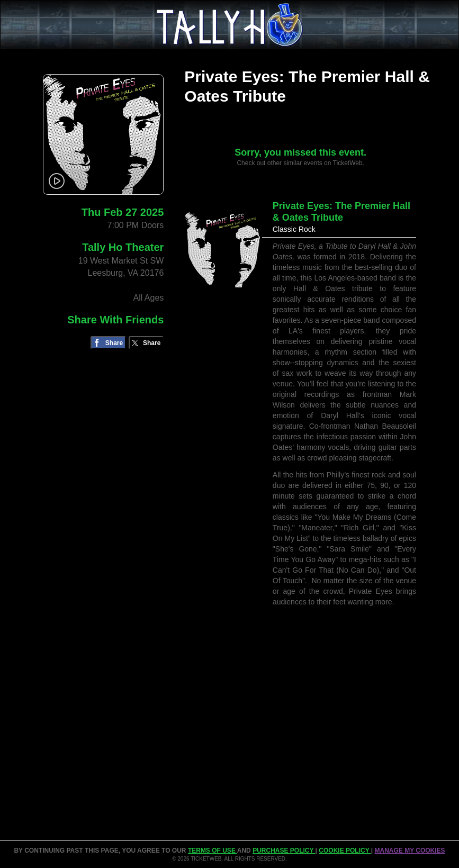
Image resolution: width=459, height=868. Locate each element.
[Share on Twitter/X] (146, 343)
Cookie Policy (345, 851)
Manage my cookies (409, 851)
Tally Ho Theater (123, 247)
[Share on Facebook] (108, 343)
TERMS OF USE (213, 851)
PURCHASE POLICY (284, 851)
